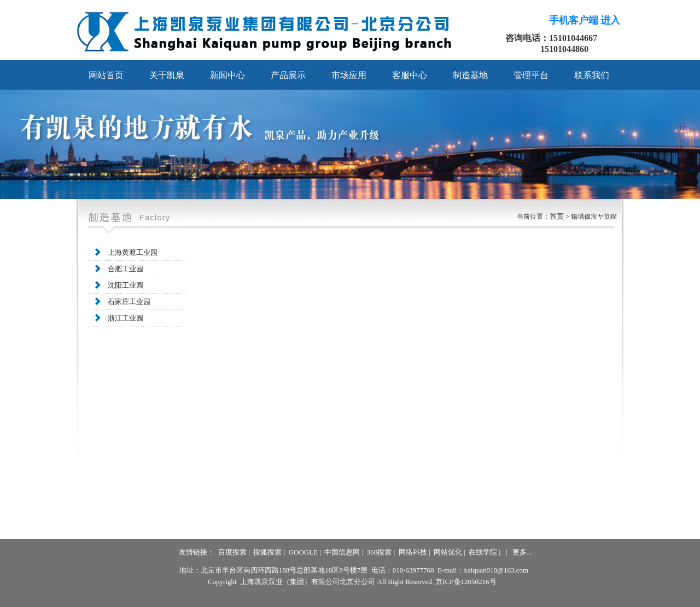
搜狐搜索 (267, 552)
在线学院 (483, 552)
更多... (522, 552)
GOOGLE (303, 552)
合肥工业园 (126, 269)
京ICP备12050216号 (466, 582)
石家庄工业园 (129, 302)
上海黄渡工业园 (133, 252)
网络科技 (413, 552)
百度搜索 (232, 552)
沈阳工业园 (126, 285)
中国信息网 (342, 552)
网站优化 (448, 552)
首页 (558, 216)
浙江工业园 (126, 318)
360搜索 (380, 552)
